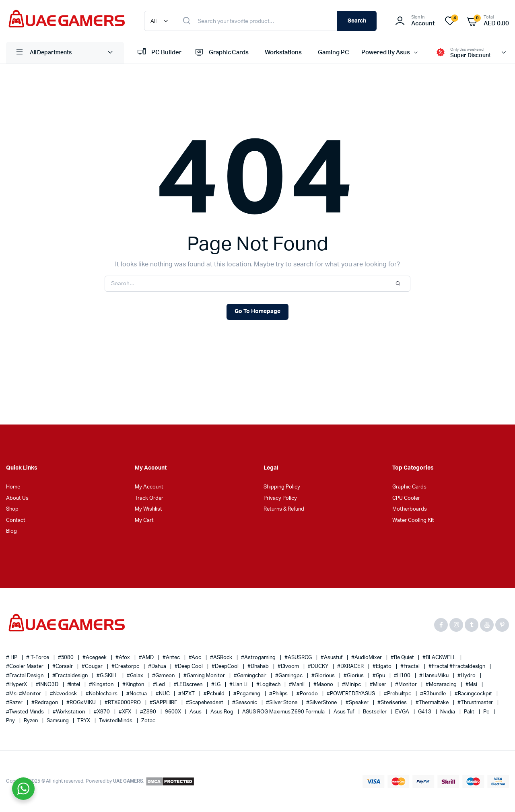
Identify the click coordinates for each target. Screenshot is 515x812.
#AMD (147, 658)
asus (196, 712)
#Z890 (149, 712)
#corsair (63, 667)
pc (487, 712)
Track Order (149, 498)
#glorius (354, 676)
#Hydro (467, 676)
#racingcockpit (474, 694)
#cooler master (25, 667)
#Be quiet (403, 658)
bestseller (375, 712)
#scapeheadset (205, 703)
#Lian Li (239, 685)
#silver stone (282, 703)
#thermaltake (433, 703)
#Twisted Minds (26, 712)
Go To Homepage (257, 311)
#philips (279, 694)
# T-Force (38, 658)
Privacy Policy (280, 498)
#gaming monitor (205, 676)
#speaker (358, 703)
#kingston (102, 685)
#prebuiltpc (398, 694)
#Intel (74, 685)
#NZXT (187, 694)
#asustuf (332, 658)
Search (357, 21)
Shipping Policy (282, 487)
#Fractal (411, 667)
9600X (174, 712)
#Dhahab (259, 667)
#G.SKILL (108, 676)
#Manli (297, 685)
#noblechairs (102, 694)
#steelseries (393, 703)
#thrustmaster (476, 703)
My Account (149, 487)
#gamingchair (251, 676)
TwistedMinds (116, 721)
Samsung (58, 721)
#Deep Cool (189, 667)
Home (13, 487)
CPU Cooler (406, 498)
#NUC (163, 694)
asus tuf (344, 712)
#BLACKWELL (440, 658)
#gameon (164, 676)
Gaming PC (334, 53)
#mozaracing (442, 685)
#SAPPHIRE (164, 703)
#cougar (93, 667)
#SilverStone (322, 703)
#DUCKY (319, 667)
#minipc (352, 685)
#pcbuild (215, 694)
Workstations (283, 53)
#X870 (102, 712)
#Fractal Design (25, 676)
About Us (17, 498)
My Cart (144, 520)
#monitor (407, 685)
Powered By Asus (386, 53)
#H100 (403, 676)
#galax (136, 676)
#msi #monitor (24, 694)
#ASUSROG (299, 658)
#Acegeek (95, 658)
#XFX (126, 712)
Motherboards (410, 509)
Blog (11, 531)
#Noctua (137, 694)
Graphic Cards (221, 53)
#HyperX (17, 685)
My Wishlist (148, 509)
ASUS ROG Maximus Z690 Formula (284, 712)
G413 (425, 712)
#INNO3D (48, 685)
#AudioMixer (367, 658)
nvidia (448, 712)
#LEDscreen (189, 685)
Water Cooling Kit (413, 520)
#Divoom (289, 667)
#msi (472, 685)
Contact (16, 520)
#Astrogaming (259, 658)
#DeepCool (226, 667)
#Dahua (158, 667)
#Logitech (269, 685)
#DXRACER (351, 667)
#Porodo (308, 694)
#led (160, 685)
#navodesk (64, 694)
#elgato (383, 667)
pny (11, 721)
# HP (12, 658)
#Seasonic (245, 703)
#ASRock (222, 658)
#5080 (67, 658)
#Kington (134, 685)
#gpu (380, 676)
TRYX (84, 721)
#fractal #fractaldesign (457, 667)
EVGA (403, 712)
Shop (12, 509)
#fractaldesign (71, 676)
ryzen (31, 721)
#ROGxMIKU (82, 703)
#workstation (70, 712)
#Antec (172, 658)
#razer (15, 703)
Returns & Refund (284, 509)
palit (470, 712)
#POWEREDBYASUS (351, 694)
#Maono (324, 685)
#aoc (196, 658)
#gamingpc (289, 676)
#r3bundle (434, 694)
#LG (216, 685)
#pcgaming (247, 694)
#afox (123, 658)
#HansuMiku (435, 676)
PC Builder (159, 53)
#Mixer (379, 685)
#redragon (45, 703)
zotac (148, 721)
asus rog (222, 712)
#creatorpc (126, 667)
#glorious (324, 676)
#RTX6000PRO (123, 703)
